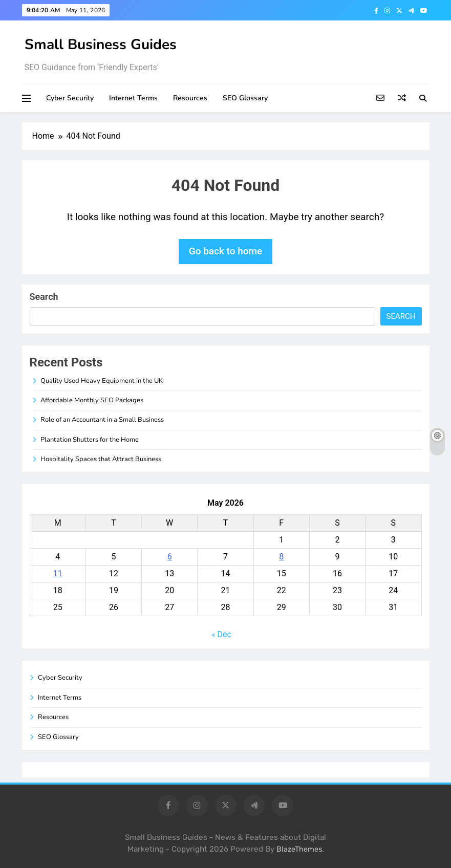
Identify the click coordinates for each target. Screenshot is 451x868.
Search (44, 297)
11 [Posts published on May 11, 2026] (58, 573)
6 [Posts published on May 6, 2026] (170, 557)
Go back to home (226, 251)
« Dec (221, 634)
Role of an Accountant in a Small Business (102, 420)
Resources (190, 98)
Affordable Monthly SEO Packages (92, 400)
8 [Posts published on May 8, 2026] (281, 557)
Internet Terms (133, 98)
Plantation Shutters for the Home (90, 440)
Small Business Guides (101, 45)
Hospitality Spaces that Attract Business (101, 459)
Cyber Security (70, 98)
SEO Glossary (245, 98)
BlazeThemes (299, 849)
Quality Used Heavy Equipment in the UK (102, 381)
